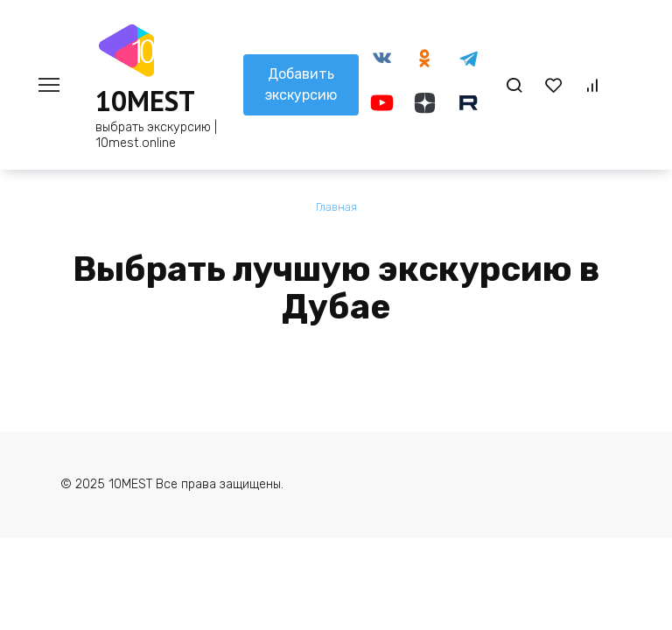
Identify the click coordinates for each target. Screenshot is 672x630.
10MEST (145, 101)
